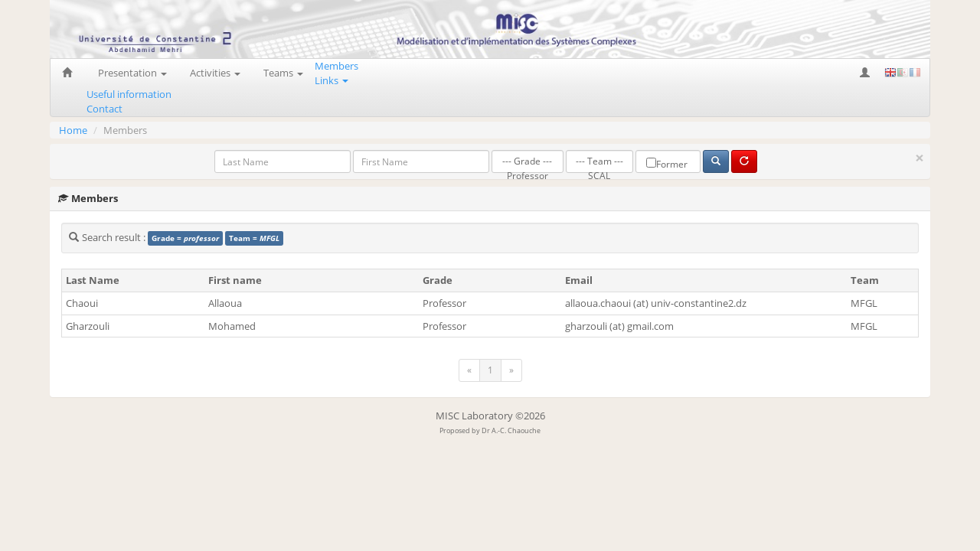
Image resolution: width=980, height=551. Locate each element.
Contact (105, 109)
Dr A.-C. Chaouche (511, 430)
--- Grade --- (528, 162)
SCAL (599, 176)
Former (667, 164)
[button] (866, 73)
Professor (528, 176)
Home (73, 130)
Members (336, 66)
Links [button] (332, 80)
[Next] (511, 370)
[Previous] (469, 370)
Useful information (129, 94)
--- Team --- (599, 162)
